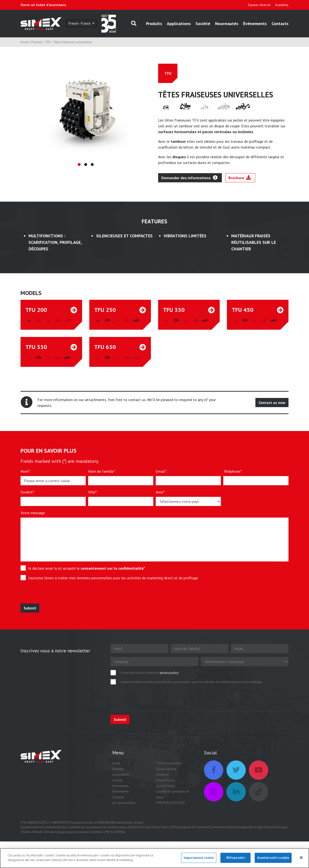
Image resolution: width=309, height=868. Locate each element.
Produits (154, 24)
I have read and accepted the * (150, 673)
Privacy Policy (165, 780)
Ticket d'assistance (169, 763)
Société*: (28, 492)
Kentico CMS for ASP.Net (109, 832)
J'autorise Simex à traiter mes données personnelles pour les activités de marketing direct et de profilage (113, 578)
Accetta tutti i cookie (273, 859)
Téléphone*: (233, 471)
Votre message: (33, 513)
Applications (179, 24)
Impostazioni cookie (199, 859)
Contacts (280, 24)
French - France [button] (80, 23)
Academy (282, 5)
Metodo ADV (41, 832)
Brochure (240, 178)
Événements (255, 24)
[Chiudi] (301, 859)
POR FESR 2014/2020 (170, 803)
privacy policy (169, 673)
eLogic (61, 832)
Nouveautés (227, 24)
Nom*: (26, 471)
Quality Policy (165, 786)
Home (25, 42)
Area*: (161, 492)
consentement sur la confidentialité (112, 568)
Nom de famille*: (102, 471)
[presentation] (56, 594)
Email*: (162, 471)
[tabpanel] (86, 110)
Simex (27, 832)
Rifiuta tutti (236, 859)
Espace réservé (259, 5)
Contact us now (272, 403)
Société (203, 24)
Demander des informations (189, 178)
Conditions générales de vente (173, 794)
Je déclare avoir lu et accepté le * (87, 568)
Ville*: (93, 492)
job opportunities (124, 803)
